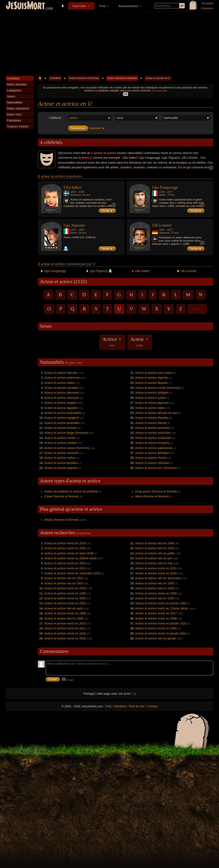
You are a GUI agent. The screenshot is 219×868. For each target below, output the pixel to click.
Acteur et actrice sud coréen (154, 373)
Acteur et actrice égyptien (61, 408)
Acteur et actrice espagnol (62, 418)
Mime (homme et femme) (152, 496)
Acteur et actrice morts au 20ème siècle (71, 558)
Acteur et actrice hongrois (152, 443)
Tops (102, 6)
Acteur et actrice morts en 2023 (65, 623)
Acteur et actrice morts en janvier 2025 (161, 623)
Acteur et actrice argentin (61, 468)
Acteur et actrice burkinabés (63, 413)
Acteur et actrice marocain (62, 398)
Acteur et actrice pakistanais (154, 448)
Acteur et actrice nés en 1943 (155, 548)
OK (125, 94)
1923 (73, 192)
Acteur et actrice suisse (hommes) (67, 448)
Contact (152, 706)
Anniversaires (128, 6)
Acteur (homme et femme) (122, 78)
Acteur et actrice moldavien (153, 438)
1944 (162, 230)
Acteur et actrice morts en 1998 (65, 613)
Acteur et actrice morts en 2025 (65, 548)
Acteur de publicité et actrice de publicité (71, 491)
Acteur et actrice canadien (62, 388)
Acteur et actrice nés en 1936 (64, 618)
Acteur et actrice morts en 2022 (65, 603)
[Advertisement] (109, 44)
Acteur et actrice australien (62, 423)
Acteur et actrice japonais (152, 403)
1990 (81, 230)
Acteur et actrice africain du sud (156, 413)
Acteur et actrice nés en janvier (156, 638)
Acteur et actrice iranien (60, 438)
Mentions (120, 706)
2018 (81, 192)
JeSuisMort (25, 6)
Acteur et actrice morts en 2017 (156, 613)
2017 (170, 192)
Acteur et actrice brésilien (61, 463)
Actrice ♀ (112, 342)
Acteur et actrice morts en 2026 (65, 543)
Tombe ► (107, 211)
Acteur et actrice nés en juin (154, 558)
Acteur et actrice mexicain (61, 453)
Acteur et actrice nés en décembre (158, 578)
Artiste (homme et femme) (84, 78)
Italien (162, 195)
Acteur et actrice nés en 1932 (64, 578)
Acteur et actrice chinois (151, 458)
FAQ (108, 706)
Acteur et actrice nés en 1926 (64, 583)
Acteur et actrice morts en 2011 (65, 628)
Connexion (207, 8)
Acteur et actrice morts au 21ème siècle (161, 608)
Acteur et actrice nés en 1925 (155, 598)
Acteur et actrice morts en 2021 (156, 568)
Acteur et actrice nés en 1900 (155, 583)
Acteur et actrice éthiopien (152, 453)
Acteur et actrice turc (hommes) (156, 468)
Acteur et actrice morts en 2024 (65, 563)
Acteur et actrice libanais (152, 383)
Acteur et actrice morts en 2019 (65, 638)
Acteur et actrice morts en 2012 (65, 568)
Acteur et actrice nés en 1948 (155, 543)
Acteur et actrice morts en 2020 (156, 573)
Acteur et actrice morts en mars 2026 (69, 553)
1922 (73, 230)
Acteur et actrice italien (150, 408)
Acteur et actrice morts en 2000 (65, 598)
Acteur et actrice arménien (153, 428)
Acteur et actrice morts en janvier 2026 (161, 633)
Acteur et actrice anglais (60, 403)
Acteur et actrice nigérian (152, 378)
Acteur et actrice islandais (152, 463)
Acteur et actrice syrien (150, 398)
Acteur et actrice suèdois (61, 443)
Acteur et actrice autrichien (153, 433)
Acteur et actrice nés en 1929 (155, 588)
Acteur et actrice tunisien (61, 428)
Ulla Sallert (73, 187)
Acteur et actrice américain (62, 378)
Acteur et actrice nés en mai (154, 563)
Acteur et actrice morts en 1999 (156, 593)
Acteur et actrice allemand (62, 393)
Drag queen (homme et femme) (156, 491)
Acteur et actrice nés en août (63, 608)
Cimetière (79, 6)
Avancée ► (97, 128)
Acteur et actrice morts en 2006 (156, 618)
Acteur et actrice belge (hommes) (66, 433)
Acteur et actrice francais (61, 373)
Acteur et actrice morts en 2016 (65, 588)
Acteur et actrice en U (158, 78)
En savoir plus (160, 91)
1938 (162, 192)
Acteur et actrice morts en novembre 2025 (72, 573)
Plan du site (137, 706)
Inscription (207, 3)
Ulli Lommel (162, 225)
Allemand (164, 233)
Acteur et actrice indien (59, 383)
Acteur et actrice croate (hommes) (158, 388)
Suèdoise (76, 195)
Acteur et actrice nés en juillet (155, 553)
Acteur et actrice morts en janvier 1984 (161, 603)
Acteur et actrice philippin (152, 393)
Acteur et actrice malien (60, 458)
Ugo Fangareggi (165, 187)
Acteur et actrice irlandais (152, 418)
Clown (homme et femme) (61, 496)
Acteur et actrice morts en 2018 (65, 633)
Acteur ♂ (140, 342)
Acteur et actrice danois (151, 423)
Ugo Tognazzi (74, 225)
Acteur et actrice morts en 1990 (65, 593)
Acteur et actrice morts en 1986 (156, 628)
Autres (197, 309)
